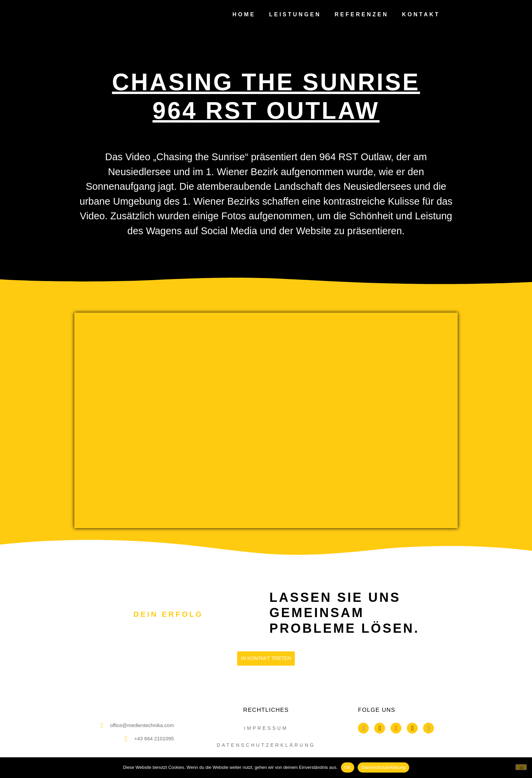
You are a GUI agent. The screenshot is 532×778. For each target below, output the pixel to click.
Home (244, 14)
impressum (266, 728)
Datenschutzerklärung (383, 767)
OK (348, 767)
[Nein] (521, 767)
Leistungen (295, 14)
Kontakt (421, 14)
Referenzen (361, 14)
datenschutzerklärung (266, 745)
